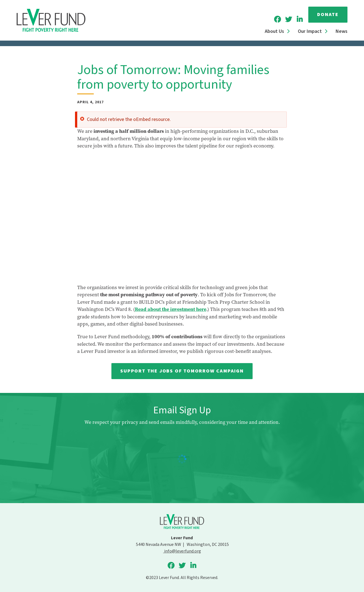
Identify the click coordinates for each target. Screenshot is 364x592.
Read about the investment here (171, 309)
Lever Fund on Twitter (288, 19)
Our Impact (310, 31)
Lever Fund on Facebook (277, 19)
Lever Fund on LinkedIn (299, 19)
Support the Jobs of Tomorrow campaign (182, 371)
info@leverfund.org (182, 551)
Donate (328, 14)
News (342, 31)
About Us (274, 31)
